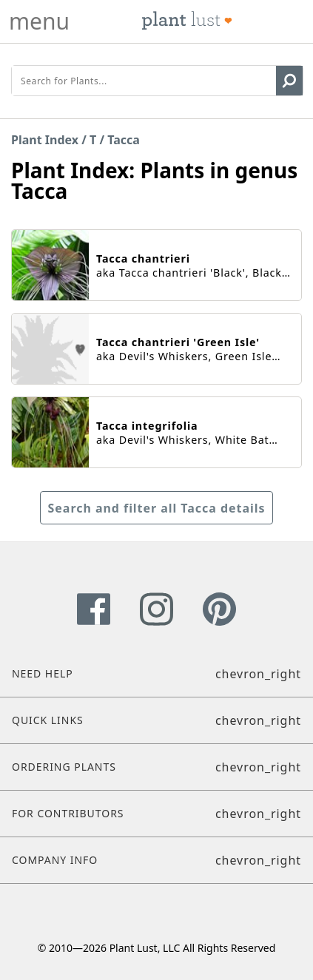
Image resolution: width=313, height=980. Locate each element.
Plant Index (45, 140)
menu (39, 21)
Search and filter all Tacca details (157, 508)
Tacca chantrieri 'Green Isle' (178, 342)
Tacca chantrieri (143, 258)
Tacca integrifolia (147, 426)
